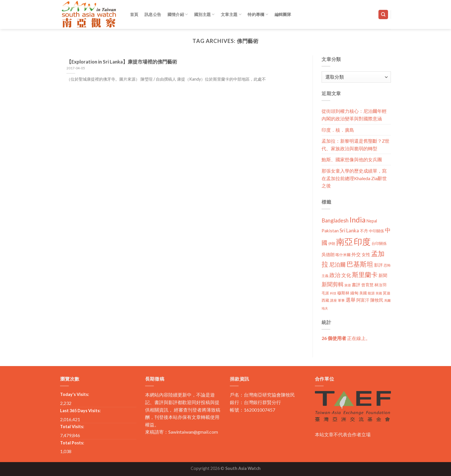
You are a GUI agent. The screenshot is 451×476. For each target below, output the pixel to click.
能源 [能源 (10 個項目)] (371, 293)
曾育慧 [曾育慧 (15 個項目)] (367, 285)
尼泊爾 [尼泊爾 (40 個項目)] (337, 265)
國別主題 (204, 14)
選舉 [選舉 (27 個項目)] (351, 300)
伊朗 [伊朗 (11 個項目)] (332, 244)
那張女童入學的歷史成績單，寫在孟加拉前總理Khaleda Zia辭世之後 (354, 178)
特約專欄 (258, 14)
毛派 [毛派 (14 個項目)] (325, 293)
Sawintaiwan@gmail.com (193, 432)
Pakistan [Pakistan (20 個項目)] (330, 231)
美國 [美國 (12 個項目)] (363, 293)
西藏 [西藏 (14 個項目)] (325, 300)
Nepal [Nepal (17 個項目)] (372, 221)
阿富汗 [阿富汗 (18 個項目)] (363, 300)
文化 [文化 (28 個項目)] (346, 275)
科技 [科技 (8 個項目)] (333, 293)
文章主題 (231, 14)
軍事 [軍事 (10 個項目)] (341, 300)
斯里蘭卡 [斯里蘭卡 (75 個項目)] (365, 275)
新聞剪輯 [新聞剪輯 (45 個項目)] (333, 284)
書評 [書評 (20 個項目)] (356, 285)
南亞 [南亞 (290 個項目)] (344, 241)
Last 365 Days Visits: (80, 411)
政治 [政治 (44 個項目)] (335, 275)
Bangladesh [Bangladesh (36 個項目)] (335, 220)
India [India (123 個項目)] (358, 220)
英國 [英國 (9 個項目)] (379, 293)
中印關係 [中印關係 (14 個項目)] (376, 231)
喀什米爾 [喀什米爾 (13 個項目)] (343, 255)
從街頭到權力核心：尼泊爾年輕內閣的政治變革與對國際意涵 (354, 115)
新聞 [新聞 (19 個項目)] (383, 275)
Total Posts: (72, 443)
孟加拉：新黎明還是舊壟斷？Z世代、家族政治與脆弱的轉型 (356, 145)
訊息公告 (153, 14)
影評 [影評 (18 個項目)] (378, 265)
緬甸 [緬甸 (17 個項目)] (354, 293)
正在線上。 (346, 338)
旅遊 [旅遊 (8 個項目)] (348, 285)
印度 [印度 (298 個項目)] (362, 241)
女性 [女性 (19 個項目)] (366, 254)
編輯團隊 (283, 14)
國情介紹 (178, 14)
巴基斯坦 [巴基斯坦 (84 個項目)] (360, 264)
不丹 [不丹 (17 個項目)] (364, 231)
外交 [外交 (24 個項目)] (356, 254)
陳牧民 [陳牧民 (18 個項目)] (377, 300)
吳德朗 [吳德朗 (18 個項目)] (328, 255)
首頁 (134, 14)
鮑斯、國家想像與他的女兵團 (352, 159)
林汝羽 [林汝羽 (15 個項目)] (380, 285)
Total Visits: (72, 427)
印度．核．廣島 (338, 130)
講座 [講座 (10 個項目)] (333, 300)
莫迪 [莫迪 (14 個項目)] (387, 293)
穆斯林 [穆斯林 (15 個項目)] (343, 293)
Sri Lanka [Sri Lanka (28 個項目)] (349, 230)
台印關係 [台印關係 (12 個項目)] (379, 244)
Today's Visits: (75, 394)
